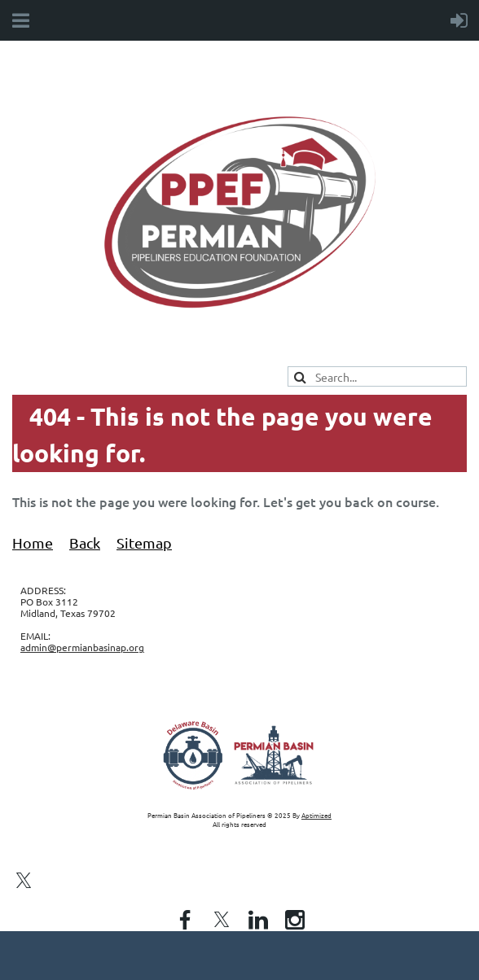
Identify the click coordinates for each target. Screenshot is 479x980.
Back (85, 542)
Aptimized (316, 815)
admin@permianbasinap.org (82, 647)
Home (33, 542)
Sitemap (144, 542)
